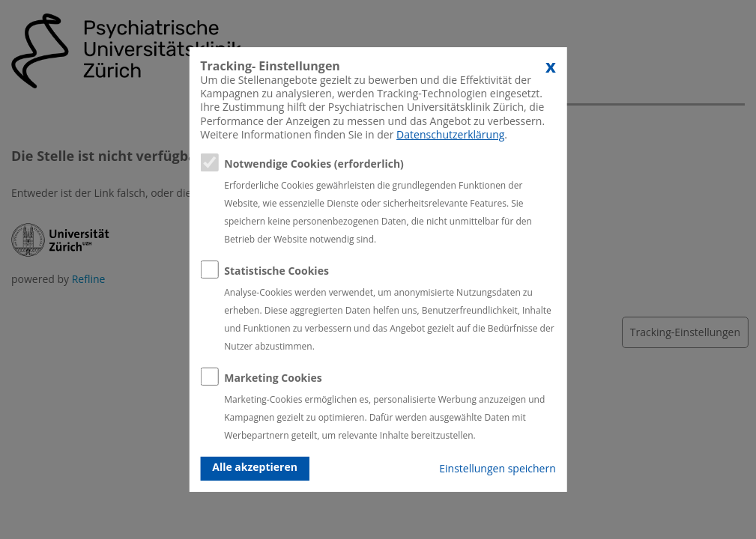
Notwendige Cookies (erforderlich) (314, 164)
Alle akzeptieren (255, 467)
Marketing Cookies (273, 378)
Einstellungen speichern (497, 468)
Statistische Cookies (276, 271)
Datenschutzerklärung (450, 134)
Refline (89, 279)
